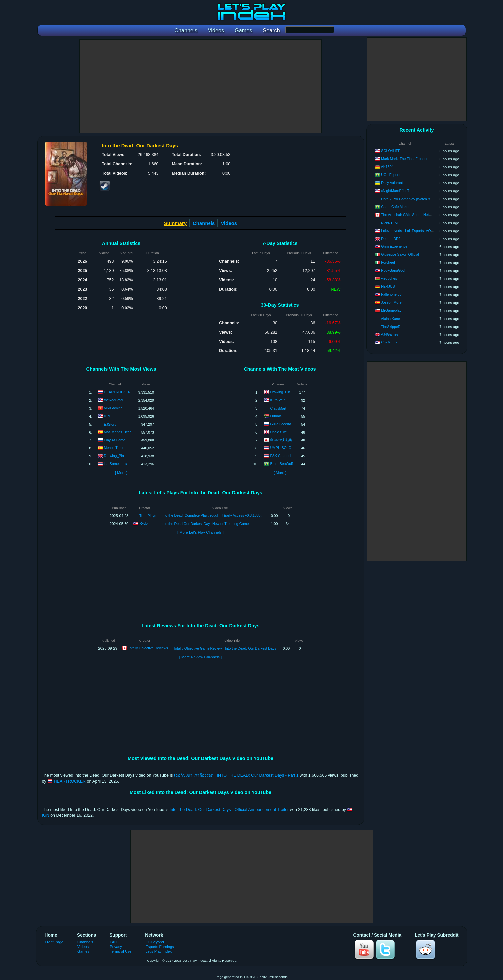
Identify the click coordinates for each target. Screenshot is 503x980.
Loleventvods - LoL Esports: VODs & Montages (418, 231)
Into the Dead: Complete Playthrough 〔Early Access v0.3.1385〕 (213, 515)
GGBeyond (155, 942)
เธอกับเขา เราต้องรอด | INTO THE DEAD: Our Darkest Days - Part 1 (236, 775)
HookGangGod (393, 270)
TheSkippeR (391, 327)
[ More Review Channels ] (201, 657)
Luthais (276, 416)
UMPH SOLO (281, 447)
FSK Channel (280, 455)
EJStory (110, 424)
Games (83, 951)
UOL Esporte (391, 175)
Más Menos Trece (118, 432)
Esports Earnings (160, 947)
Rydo (144, 523)
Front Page (54, 942)
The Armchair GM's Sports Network (409, 215)
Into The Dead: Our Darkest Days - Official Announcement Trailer (229, 810)
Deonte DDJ (391, 239)
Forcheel (388, 262)
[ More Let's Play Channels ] (201, 532)
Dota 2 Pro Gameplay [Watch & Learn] (411, 199)
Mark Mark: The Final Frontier (404, 159)
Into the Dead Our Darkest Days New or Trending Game (205, 524)
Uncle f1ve (278, 432)
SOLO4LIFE (391, 151)
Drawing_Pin (114, 455)
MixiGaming (113, 408)
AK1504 (387, 167)
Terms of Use (121, 951)
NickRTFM (389, 223)
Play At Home (115, 440)
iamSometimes (116, 463)
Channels (204, 223)
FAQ (113, 942)
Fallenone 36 (391, 294)
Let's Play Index (159, 951)
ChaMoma (389, 342)
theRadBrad (113, 400)
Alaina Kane (391, 319)
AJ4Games (390, 334)
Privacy (116, 947)
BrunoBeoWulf (281, 463)
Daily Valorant (392, 183)
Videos (229, 223)
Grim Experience (394, 246)
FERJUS (388, 286)
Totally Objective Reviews (148, 648)
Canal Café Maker (395, 207)
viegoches (389, 278)
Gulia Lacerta (280, 424)
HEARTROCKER (117, 392)
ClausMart (278, 408)
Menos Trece (114, 447)
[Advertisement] (201, 86)
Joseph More (391, 302)
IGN (107, 416)
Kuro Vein (278, 400)
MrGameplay (391, 310)
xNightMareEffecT (395, 191)
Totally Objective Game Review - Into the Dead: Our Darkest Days (225, 648)
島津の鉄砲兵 (281, 440)
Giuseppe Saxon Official (400, 254)
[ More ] (121, 473)
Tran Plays (148, 516)
